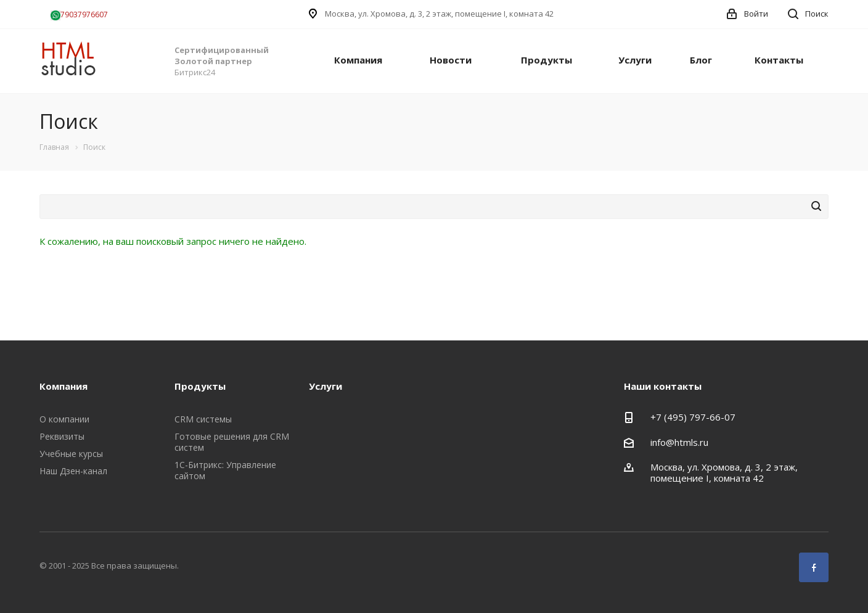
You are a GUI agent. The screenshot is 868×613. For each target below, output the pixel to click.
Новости (451, 60)
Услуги (635, 60)
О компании (64, 419)
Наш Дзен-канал (73, 471)
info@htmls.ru (679, 442)
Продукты (547, 60)
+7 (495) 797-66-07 (693, 417)
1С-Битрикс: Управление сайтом (225, 470)
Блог (701, 60)
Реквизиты (62, 436)
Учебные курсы (71, 454)
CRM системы (203, 419)
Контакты (779, 60)
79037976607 (79, 14)
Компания (358, 60)
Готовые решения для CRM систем (232, 442)
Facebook (814, 567)
